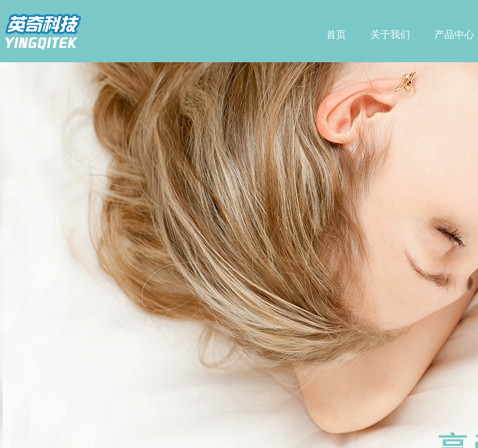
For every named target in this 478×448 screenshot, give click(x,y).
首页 (336, 35)
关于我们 (390, 35)
